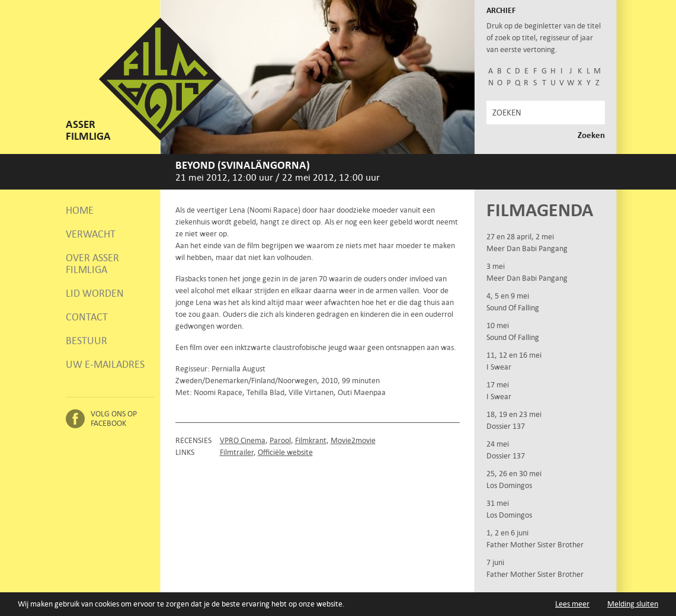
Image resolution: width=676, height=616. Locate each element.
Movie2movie (353, 440)
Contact (87, 317)
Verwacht (91, 234)
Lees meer (572, 604)
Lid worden (95, 293)
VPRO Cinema (243, 440)
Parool (280, 440)
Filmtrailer (237, 452)
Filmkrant (311, 440)
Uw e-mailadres (105, 364)
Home (80, 210)
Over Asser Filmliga (92, 264)
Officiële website (285, 452)
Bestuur (86, 341)
